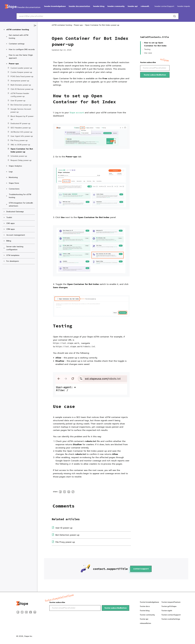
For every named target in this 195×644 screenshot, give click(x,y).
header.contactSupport (164, 6)
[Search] (174, 16)
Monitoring (13, 177)
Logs (11, 172)
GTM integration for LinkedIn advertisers (21, 204)
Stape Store (14, 183)
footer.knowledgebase (149, 602)
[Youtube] (26, 613)
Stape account (77, 113)
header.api (133, 6)
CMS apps (11, 223)
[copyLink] (73, 492)
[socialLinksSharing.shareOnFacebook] (60, 492)
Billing (9, 241)
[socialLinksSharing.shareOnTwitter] (65, 492)
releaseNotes (146, 6)
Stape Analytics (15, 166)
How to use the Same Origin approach (21, 57)
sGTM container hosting (18, 30)
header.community (116, 6)
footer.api (144, 619)
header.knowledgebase (55, 6)
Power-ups (14, 64)
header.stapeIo (184, 6)
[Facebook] (18, 613)
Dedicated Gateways (15, 212)
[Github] (31, 613)
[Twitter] (22, 613)
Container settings (17, 44)
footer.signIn (167, 611)
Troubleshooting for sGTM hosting (20, 196)
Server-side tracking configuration (15, 248)
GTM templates (13, 255)
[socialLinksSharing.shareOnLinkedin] (69, 492)
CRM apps (11, 229)
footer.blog (145, 611)
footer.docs (145, 606)
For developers (13, 261)
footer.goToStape (169, 606)
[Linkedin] (35, 613)
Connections (14, 189)
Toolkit (9, 217)
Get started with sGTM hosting (19, 37)
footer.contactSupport (171, 615)
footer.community (147, 615)
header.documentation (79, 6)
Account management (16, 235)
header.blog (99, 6)
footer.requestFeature (171, 602)
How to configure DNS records (22, 49)
